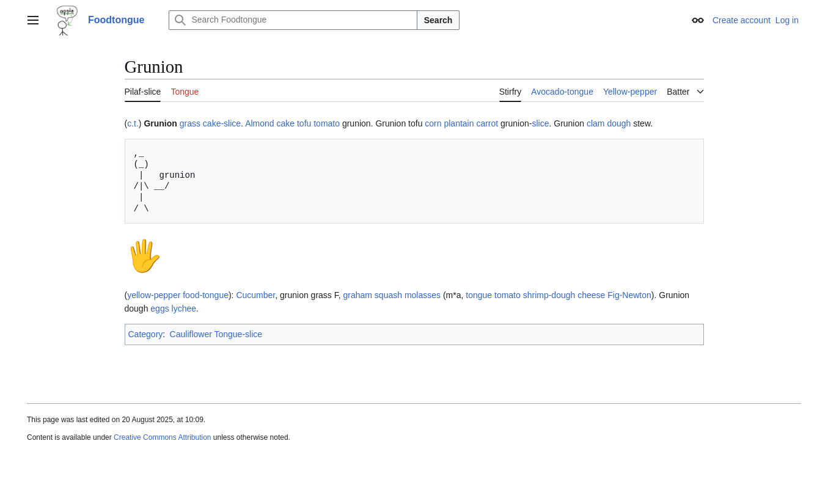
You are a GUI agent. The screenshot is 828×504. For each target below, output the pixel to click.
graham (358, 295)
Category (146, 334)
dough (619, 123)
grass (190, 123)
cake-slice (222, 123)
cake (285, 123)
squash (388, 295)
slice (540, 123)
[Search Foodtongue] (293, 20)
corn (433, 123)
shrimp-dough (549, 295)
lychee (184, 309)
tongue (479, 295)
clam (596, 123)
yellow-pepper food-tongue (178, 295)
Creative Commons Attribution (162, 437)
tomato (327, 123)
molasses (423, 295)
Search (438, 20)
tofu (304, 123)
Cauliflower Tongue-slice (216, 334)
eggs (159, 309)
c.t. (133, 123)
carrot (487, 123)
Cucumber (255, 295)
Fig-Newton (629, 295)
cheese (591, 295)
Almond (259, 123)
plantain (459, 123)
